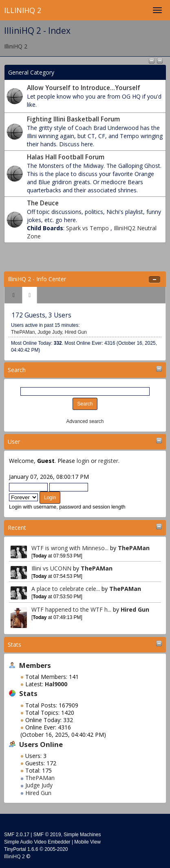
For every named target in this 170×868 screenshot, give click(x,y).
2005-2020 (56, 849)
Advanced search (85, 421)
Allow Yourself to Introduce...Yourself (84, 88)
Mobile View (87, 842)
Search (17, 370)
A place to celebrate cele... (66, 589)
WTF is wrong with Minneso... (70, 548)
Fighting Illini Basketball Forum (73, 119)
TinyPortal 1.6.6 (21, 849)
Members (35, 665)
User (14, 442)
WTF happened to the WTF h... (71, 609)
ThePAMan (134, 548)
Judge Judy (39, 785)
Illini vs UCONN (51, 568)
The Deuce (43, 203)
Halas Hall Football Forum (66, 157)
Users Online (41, 744)
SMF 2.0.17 (17, 835)
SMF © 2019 (47, 835)
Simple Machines (82, 835)
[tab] (14, 295)
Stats (14, 644)
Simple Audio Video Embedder (37, 842)
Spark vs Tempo (88, 228)
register (108, 461)
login (83, 461)
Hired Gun (135, 609)
